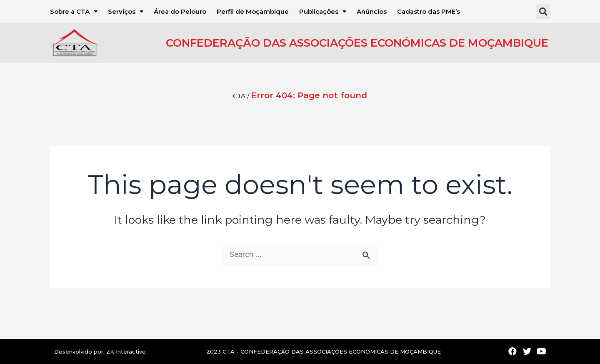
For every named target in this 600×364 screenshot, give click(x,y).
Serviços (126, 11)
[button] (543, 11)
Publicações (323, 11)
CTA (239, 96)
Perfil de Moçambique (253, 11)
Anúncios (372, 11)
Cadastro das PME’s (429, 11)
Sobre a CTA (74, 11)
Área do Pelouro (180, 11)
